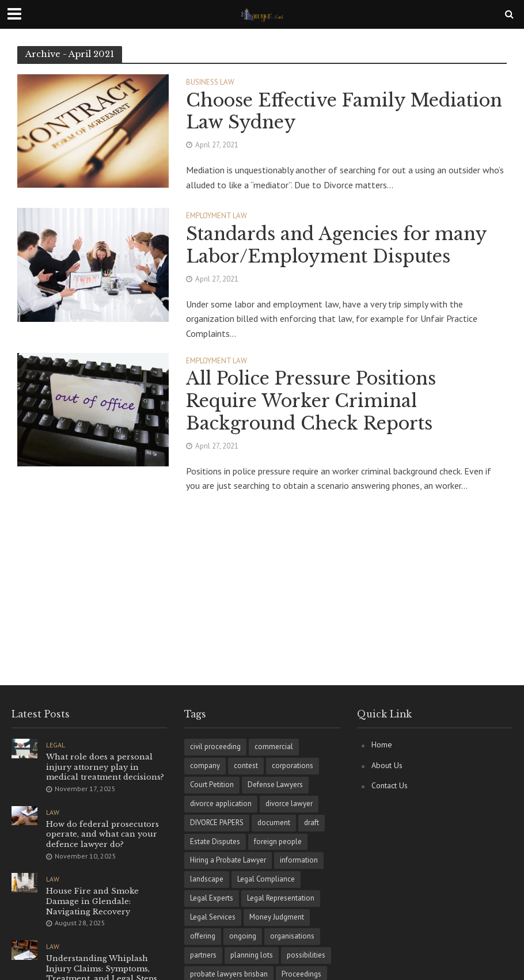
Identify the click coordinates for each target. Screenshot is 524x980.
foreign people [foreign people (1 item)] (278, 842)
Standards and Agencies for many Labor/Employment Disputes (336, 245)
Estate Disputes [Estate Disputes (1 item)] (215, 842)
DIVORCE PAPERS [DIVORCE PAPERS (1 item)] (217, 823)
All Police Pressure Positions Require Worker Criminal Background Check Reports (311, 401)
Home (382, 745)
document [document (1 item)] (274, 823)
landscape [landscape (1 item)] (207, 879)
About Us (387, 765)
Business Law (210, 83)
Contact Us (390, 785)
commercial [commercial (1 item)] (274, 747)
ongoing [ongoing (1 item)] (243, 936)
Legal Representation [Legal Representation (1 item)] (281, 898)
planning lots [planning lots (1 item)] (252, 955)
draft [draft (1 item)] (312, 823)
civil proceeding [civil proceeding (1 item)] (215, 747)
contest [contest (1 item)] (246, 766)
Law (53, 812)
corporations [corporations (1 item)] (293, 766)
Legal (56, 745)
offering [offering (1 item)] (203, 936)
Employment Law (217, 216)
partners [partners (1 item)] (203, 955)
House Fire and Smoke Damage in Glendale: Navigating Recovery (92, 901)
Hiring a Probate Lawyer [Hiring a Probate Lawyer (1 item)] (228, 860)
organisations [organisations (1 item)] (292, 936)
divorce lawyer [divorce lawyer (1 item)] (289, 804)
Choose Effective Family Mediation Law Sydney (344, 111)
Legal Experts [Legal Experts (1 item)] (212, 898)
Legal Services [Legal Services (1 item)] (213, 917)
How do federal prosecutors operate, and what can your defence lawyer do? (102, 834)
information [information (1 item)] (299, 860)
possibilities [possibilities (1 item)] (306, 955)
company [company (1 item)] (205, 766)
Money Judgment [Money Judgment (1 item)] (277, 917)
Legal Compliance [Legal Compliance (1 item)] (266, 879)
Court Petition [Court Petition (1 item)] (212, 785)
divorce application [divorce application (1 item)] (221, 804)
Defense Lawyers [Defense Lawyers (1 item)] (275, 785)
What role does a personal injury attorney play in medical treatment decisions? (105, 767)
